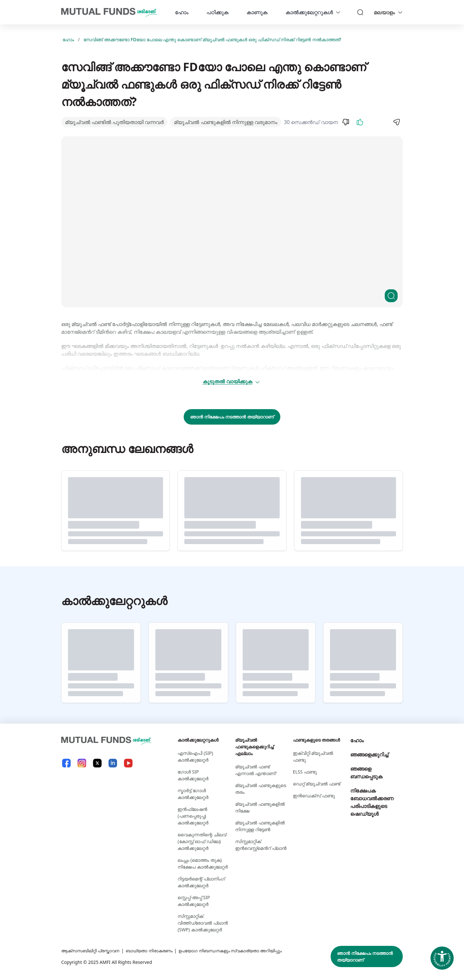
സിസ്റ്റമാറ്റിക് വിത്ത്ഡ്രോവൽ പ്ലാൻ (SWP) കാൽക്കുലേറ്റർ (203, 923)
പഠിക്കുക (217, 12)
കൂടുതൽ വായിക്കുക (232, 381)
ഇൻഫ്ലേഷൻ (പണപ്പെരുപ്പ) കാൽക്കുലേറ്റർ (193, 816)
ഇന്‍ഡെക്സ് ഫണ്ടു (314, 796)
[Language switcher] (400, 12)
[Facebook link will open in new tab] (66, 763)
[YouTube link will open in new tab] (128, 763)
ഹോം (182, 12)
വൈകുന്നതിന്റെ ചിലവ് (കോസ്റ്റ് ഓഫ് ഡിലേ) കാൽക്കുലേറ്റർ (202, 841)
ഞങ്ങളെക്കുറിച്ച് (369, 754)
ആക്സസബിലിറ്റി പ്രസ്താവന (92, 951)
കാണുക (257, 12)
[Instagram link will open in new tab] (82, 763)
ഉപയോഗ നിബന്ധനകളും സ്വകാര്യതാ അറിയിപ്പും (241, 951)
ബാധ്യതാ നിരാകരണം (155, 951)
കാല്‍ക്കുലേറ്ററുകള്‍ (309, 12)
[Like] (360, 122)
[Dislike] (346, 122)
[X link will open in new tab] (97, 763)
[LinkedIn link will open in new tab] (113, 763)
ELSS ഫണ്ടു (305, 772)
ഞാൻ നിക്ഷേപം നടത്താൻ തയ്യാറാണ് (232, 417)
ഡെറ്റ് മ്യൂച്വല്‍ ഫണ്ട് (317, 784)
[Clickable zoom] (391, 296)
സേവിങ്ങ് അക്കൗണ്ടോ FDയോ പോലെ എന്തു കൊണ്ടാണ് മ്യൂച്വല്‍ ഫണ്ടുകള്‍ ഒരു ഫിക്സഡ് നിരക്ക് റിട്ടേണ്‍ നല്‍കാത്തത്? (212, 39)
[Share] (396, 122)
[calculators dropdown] (338, 12)
